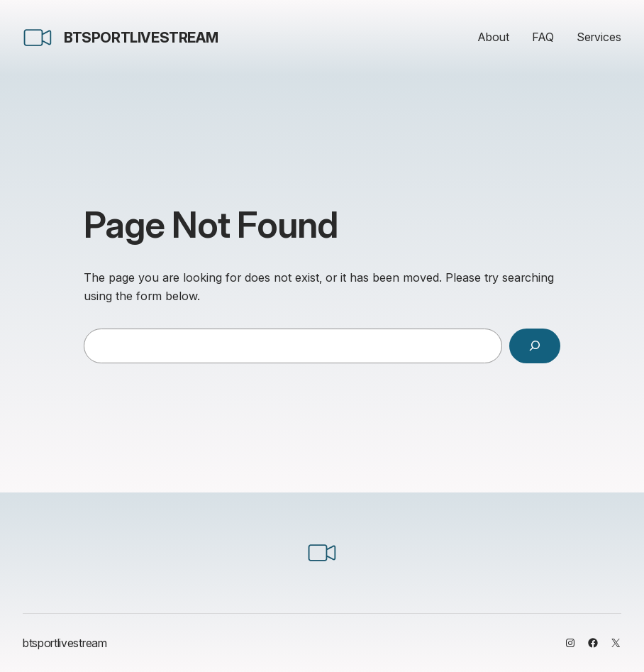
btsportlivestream (141, 38)
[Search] (535, 346)
